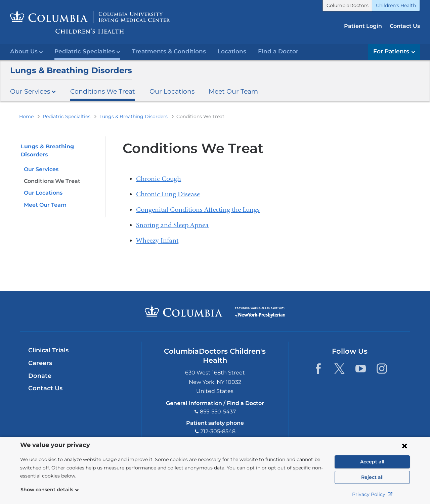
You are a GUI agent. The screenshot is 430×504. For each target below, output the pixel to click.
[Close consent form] (404, 446)
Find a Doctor (278, 51)
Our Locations (172, 91)
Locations (232, 51)
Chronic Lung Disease (168, 194)
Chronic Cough (159, 179)
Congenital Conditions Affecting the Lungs (198, 210)
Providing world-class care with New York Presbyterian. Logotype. (260, 315)
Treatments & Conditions (169, 51)
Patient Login (363, 26)
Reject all (372, 477)
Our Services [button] (33, 91)
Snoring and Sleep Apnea (172, 225)
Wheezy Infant (157, 240)
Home (26, 116)
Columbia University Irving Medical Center (184, 311)
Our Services (41, 169)
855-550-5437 (218, 412)
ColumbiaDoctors (348, 5)
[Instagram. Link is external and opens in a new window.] (382, 369)
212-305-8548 (218, 431)
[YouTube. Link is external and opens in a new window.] (361, 369)
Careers (40, 363)
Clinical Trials (48, 350)
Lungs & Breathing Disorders (71, 70)
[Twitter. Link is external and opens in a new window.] (339, 369)
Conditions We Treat (103, 91)
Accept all (372, 462)
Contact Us (405, 26)
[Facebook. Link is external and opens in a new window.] (318, 369)
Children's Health (396, 5)
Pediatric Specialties (67, 116)
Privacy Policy (372, 494)
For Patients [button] (394, 51)
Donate (40, 376)
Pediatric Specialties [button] (87, 51)
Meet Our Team (233, 91)
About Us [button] (26, 51)
